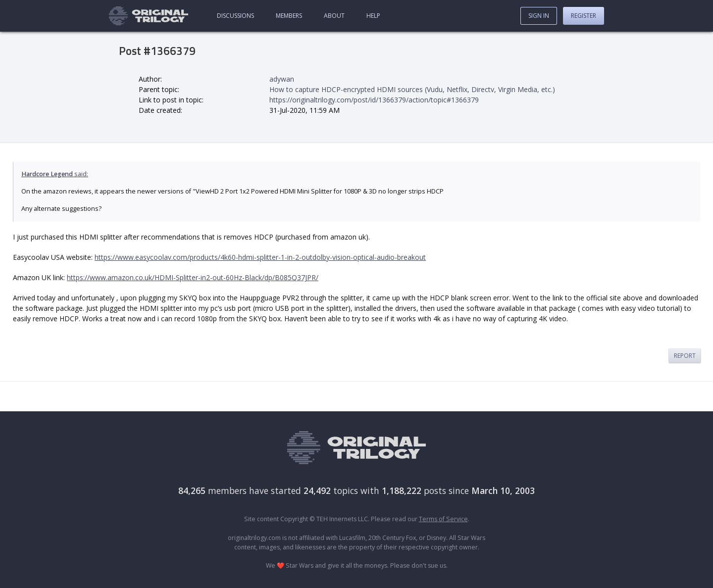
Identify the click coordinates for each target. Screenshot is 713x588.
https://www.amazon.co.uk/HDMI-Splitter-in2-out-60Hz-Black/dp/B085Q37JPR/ (193, 277)
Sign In (539, 16)
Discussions (235, 16)
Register (584, 16)
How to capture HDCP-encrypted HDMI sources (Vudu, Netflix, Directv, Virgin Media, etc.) (412, 89)
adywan (282, 79)
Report (685, 356)
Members (289, 16)
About (334, 16)
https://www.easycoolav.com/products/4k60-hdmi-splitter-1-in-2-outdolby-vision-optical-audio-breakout (260, 257)
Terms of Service (443, 519)
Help (373, 16)
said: (55, 174)
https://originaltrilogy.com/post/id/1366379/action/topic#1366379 (374, 100)
